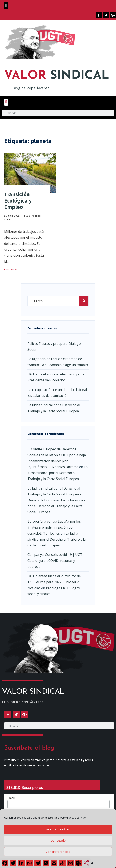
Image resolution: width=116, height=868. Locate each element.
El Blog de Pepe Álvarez (29, 88)
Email (11, 798)
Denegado (58, 840)
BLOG (27, 216)
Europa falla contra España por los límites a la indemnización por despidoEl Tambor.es (54, 527)
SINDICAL (57, 76)
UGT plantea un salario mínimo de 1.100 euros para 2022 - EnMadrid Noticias (54, 582)
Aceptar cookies (58, 829)
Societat (9, 219)
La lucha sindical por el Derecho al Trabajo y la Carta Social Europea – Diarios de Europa (55, 494)
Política (36, 216)
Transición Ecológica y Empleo (18, 200)
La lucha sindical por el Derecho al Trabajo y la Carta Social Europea (57, 473)
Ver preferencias (58, 852)
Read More (13, 269)
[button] (6, 5)
